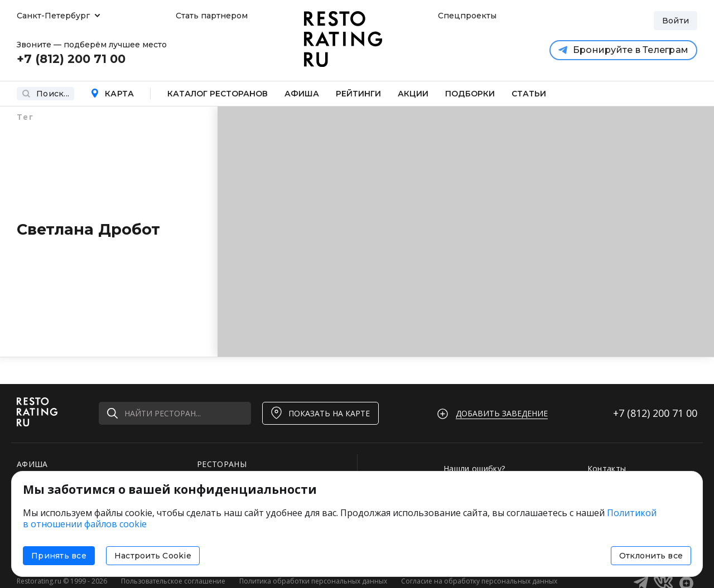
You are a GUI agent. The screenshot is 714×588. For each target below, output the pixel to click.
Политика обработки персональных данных (313, 581)
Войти (676, 21)
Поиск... (45, 94)
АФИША (32, 464)
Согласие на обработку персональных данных (479, 581)
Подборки (470, 94)
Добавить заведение (502, 413)
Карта (112, 94)
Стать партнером (212, 16)
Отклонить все (651, 556)
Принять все (59, 556)
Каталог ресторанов (218, 94)
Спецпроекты (466, 16)
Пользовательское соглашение (173, 581)
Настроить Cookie (153, 556)
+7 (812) (655, 413)
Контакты (607, 468)
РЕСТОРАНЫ (222, 464)
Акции (413, 94)
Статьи (529, 94)
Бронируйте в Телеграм (623, 50)
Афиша (302, 94)
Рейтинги (358, 94)
